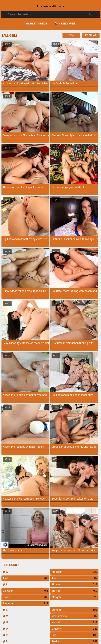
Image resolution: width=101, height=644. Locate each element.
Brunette (25, 604)
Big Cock (25, 591)
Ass (74, 578)
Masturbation (74, 616)
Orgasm (74, 629)
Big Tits (74, 591)
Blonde (25, 597)
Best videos (37, 24)
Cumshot (74, 610)
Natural (74, 622)
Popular (91, 35)
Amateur (74, 572)
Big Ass (74, 585)
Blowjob (74, 597)
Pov (74, 635)
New (72, 35)
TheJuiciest (50, 6)
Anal (25, 578)
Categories (65, 24)
